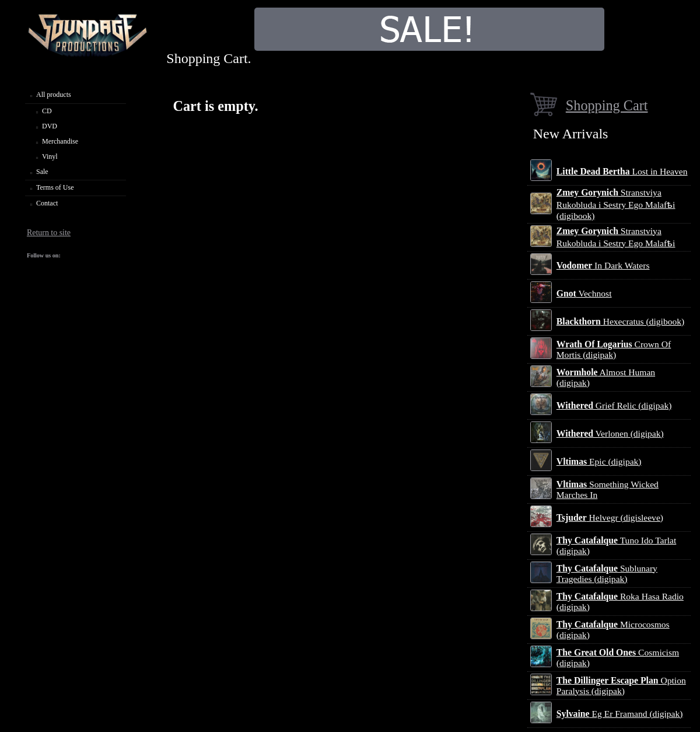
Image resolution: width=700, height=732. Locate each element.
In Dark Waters (603, 265)
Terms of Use (55, 187)
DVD (50, 126)
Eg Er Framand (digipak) (620, 714)
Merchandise (60, 141)
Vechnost (584, 293)
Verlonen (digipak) (610, 433)
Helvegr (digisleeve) (610, 517)
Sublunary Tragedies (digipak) (607, 574)
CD (47, 111)
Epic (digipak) (599, 461)
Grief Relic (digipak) (614, 405)
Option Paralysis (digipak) (621, 686)
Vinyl (50, 156)
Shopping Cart (607, 105)
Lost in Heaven (622, 171)
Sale (42, 172)
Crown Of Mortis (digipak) (614, 349)
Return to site (49, 233)
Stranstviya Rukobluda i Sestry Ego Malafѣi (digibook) (616, 204)
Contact (47, 203)
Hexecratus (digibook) (620, 321)
